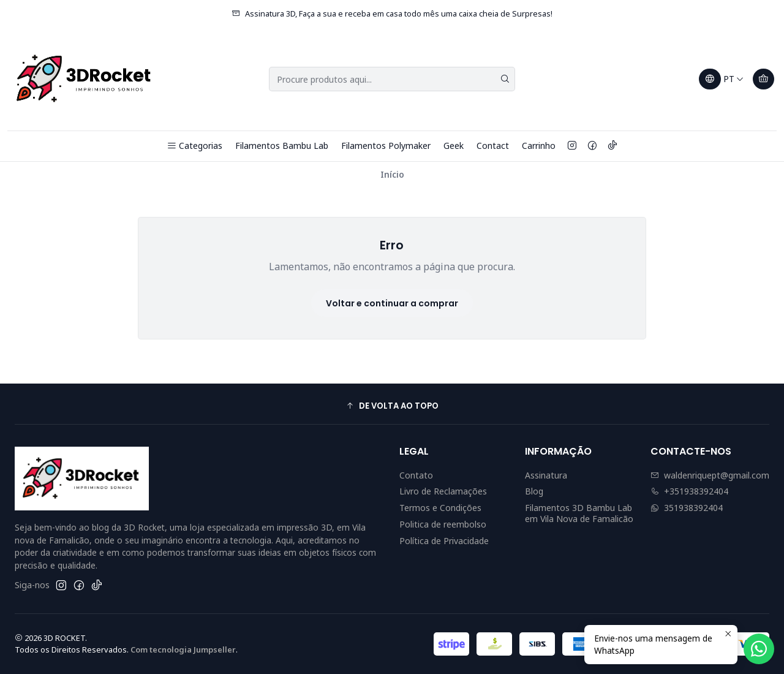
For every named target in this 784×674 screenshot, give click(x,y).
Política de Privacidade (444, 541)
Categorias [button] (194, 146)
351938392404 (687, 508)
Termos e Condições (440, 508)
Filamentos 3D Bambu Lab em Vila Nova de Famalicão (579, 513)
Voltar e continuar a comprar (392, 303)
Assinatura (546, 475)
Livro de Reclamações (443, 491)
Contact (493, 146)
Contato (416, 475)
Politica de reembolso (443, 524)
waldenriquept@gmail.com (710, 475)
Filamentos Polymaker (386, 146)
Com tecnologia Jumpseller (183, 649)
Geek (454, 146)
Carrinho (539, 146)
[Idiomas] (722, 79)
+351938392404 (689, 491)
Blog (534, 491)
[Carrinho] (763, 79)
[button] (392, 406)
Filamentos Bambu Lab (282, 146)
